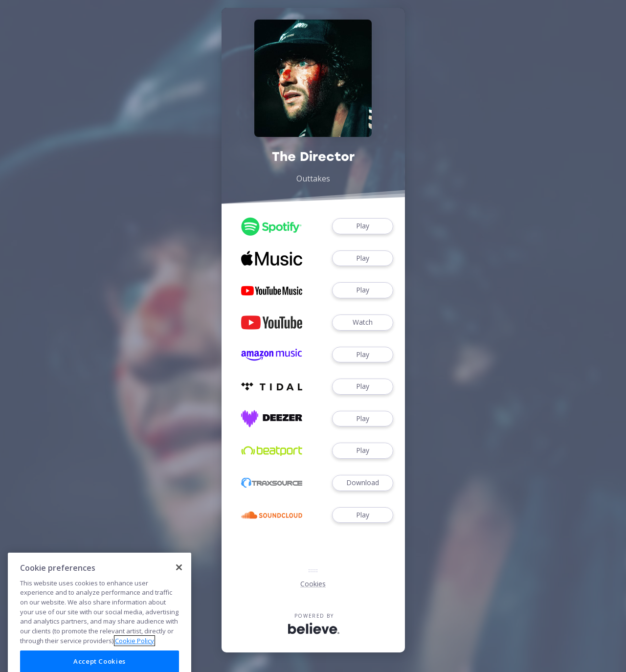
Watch (362, 323)
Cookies (313, 584)
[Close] (179, 587)
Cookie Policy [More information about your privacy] (134, 660)
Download (362, 483)
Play (362, 226)
